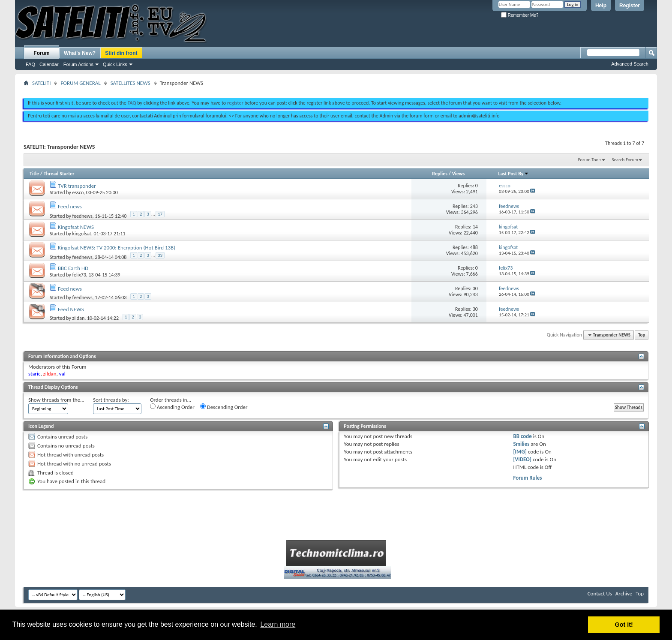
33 (160, 255)
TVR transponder (77, 186)
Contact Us (600, 593)
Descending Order (224, 407)
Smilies (521, 444)
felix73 (79, 275)
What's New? (80, 53)
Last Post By (514, 174)
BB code (522, 436)
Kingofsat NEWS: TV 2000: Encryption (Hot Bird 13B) (117, 248)
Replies (440, 174)
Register (630, 6)
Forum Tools (590, 160)
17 (160, 214)
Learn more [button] (278, 624)
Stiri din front (121, 53)
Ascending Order (172, 407)
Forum (41, 53)
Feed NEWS (71, 309)
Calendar (49, 64)
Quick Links (115, 64)
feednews (82, 216)
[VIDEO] (522, 459)
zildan (79, 318)
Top (642, 335)
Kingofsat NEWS (76, 227)
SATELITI (41, 83)
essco (78, 192)
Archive (624, 593)
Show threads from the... (56, 400)
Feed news (70, 206)
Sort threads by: (111, 400)
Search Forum (625, 160)
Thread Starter (59, 174)
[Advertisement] (336, 89)
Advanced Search (630, 64)
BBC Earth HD (73, 268)
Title (34, 174)
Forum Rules (527, 478)
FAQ (30, 64)
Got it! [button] (624, 625)
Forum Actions (78, 64)
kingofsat (82, 234)
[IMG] (520, 452)
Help (601, 6)
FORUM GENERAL (80, 83)
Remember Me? (520, 15)
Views (459, 174)
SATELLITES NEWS (130, 83)
